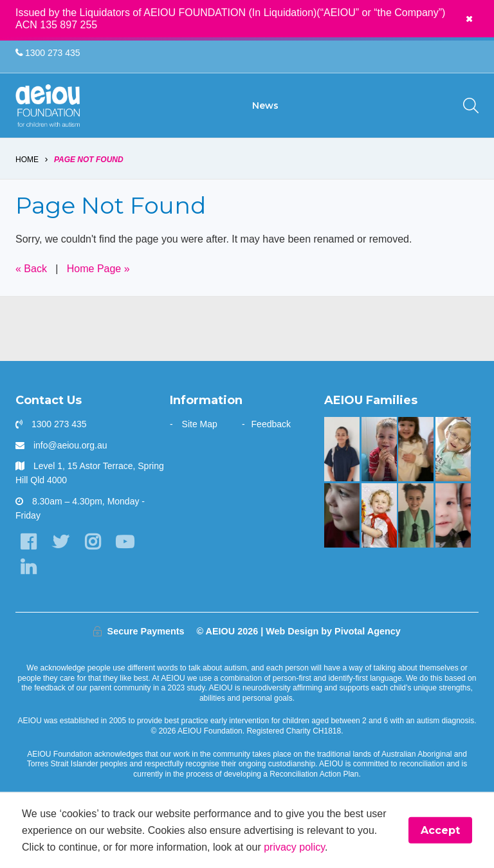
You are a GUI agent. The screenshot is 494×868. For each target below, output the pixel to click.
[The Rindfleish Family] (379, 449)
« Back (31, 269)
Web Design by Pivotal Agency (333, 631)
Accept (440, 830)
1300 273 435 (48, 53)
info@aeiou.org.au (70, 445)
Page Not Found (89, 160)
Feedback (271, 424)
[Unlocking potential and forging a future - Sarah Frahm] (453, 515)
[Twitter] (60, 542)
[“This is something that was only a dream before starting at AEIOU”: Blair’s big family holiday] (416, 449)
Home (27, 160)
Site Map (200, 424)
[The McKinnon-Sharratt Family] (379, 515)
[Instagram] (92, 542)
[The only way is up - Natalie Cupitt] (342, 515)
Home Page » (98, 269)
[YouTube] (124, 542)
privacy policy (294, 846)
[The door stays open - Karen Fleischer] (453, 449)
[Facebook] (28, 542)
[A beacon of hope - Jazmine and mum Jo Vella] (342, 449)
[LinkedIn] (28, 567)
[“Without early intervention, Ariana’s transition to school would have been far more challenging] (416, 515)
